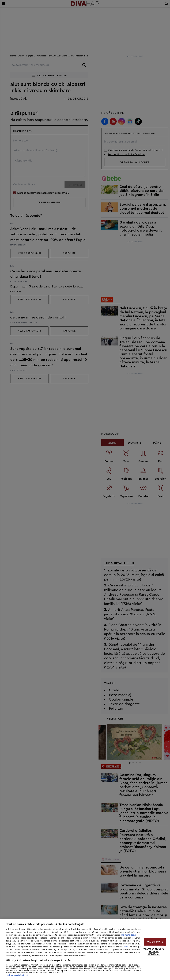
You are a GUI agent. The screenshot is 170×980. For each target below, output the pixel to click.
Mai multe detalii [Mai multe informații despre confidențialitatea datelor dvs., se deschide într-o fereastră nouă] (129, 935)
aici (126, 947)
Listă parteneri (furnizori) (17, 975)
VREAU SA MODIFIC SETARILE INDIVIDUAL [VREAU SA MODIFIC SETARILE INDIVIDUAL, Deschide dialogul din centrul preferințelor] (154, 952)
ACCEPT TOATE (155, 942)
